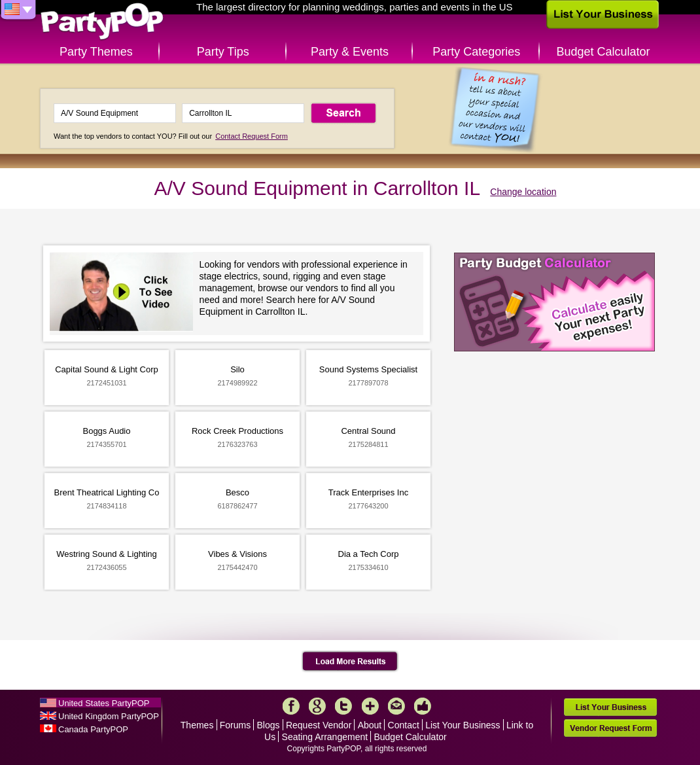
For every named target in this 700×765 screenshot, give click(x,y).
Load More (350, 662)
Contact (404, 725)
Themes (197, 725)
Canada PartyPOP (93, 729)
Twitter (343, 706)
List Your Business (463, 725)
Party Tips (223, 52)
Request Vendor (319, 725)
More (370, 706)
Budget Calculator (604, 52)
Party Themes (96, 52)
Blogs (269, 725)
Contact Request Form (252, 136)
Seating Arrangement (325, 737)
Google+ (317, 706)
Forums (235, 725)
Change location (523, 192)
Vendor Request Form (610, 728)
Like (423, 706)
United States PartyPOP (104, 703)
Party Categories (476, 52)
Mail (396, 706)
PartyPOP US (102, 22)
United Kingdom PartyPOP (109, 716)
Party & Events (350, 52)
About (370, 725)
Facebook (291, 706)
